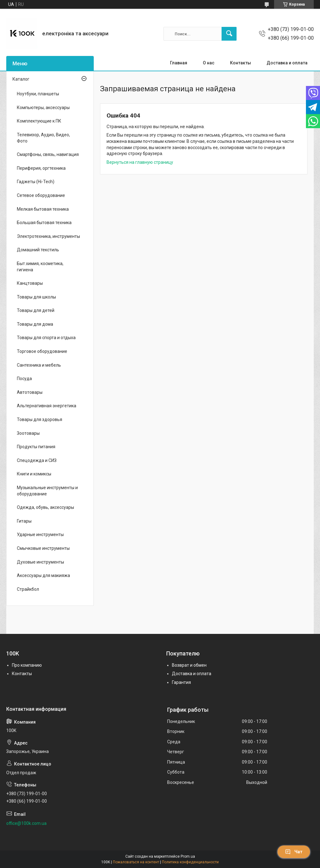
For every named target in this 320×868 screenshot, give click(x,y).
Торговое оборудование (42, 351)
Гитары (24, 521)
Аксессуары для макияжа (43, 575)
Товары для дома (35, 324)
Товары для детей (36, 310)
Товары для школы (36, 297)
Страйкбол (28, 589)
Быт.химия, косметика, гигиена (40, 267)
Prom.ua (188, 856)
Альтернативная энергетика (47, 406)
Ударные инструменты (40, 534)
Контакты (240, 63)
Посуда (24, 379)
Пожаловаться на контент (136, 862)
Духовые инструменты (40, 562)
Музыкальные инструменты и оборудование (47, 491)
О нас (209, 63)
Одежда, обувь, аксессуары (45, 507)
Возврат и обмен (189, 665)
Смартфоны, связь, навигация (48, 154)
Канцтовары (30, 283)
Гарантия (181, 682)
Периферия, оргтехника (41, 168)
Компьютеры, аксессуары (43, 108)
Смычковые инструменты (43, 548)
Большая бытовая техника (44, 223)
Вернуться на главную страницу (140, 162)
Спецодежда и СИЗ (37, 460)
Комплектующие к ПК (39, 121)
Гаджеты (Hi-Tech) (36, 182)
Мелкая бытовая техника (43, 209)
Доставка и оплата (287, 63)
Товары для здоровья (40, 419)
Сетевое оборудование (41, 195)
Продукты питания (36, 447)
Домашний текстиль (38, 250)
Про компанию (27, 665)
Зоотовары (28, 433)
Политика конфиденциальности (190, 862)
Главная (179, 63)
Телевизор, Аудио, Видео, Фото (43, 138)
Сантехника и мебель (39, 365)
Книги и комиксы (34, 474)
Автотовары (30, 392)
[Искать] (229, 34)
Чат (294, 852)
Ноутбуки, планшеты (38, 94)
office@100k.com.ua (26, 823)
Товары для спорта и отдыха (46, 338)
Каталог (21, 79)
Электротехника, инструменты (48, 236)
